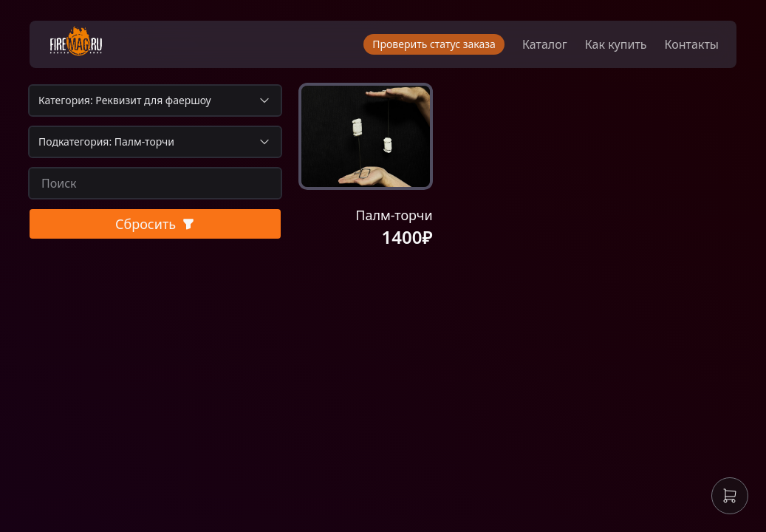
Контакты (692, 44)
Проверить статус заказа (434, 44)
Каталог (545, 44)
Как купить (616, 44)
